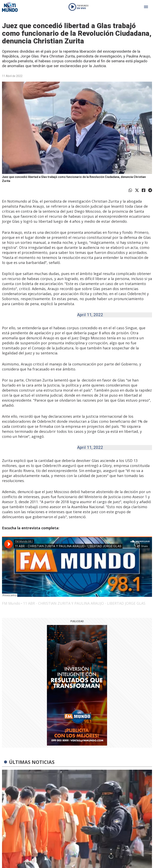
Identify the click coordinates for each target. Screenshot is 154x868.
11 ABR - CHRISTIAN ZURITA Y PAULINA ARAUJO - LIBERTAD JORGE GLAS (84, 603)
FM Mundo (11, 603)
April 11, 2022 (90, 315)
